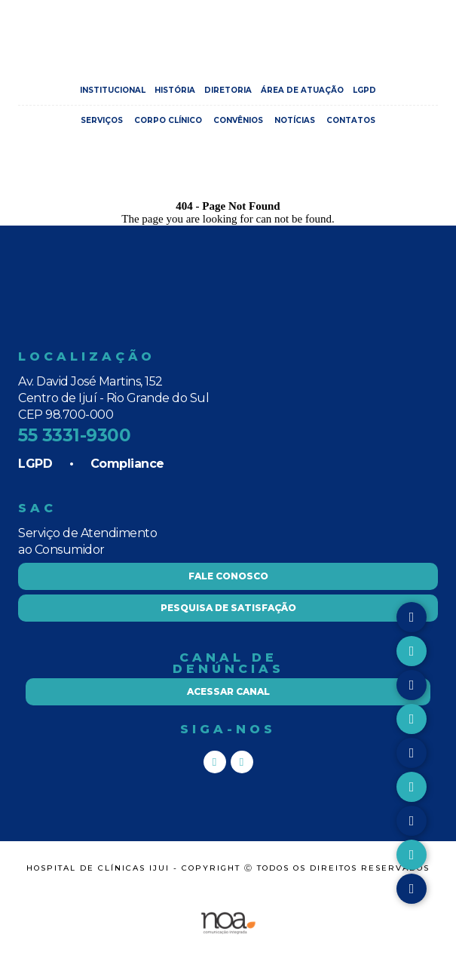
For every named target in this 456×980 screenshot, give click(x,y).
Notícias (295, 120)
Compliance (127, 464)
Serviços (102, 120)
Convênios (238, 120)
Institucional (113, 90)
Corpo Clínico (168, 120)
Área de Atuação (302, 90)
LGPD (364, 90)
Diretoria (228, 90)
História (175, 90)
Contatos (351, 120)
